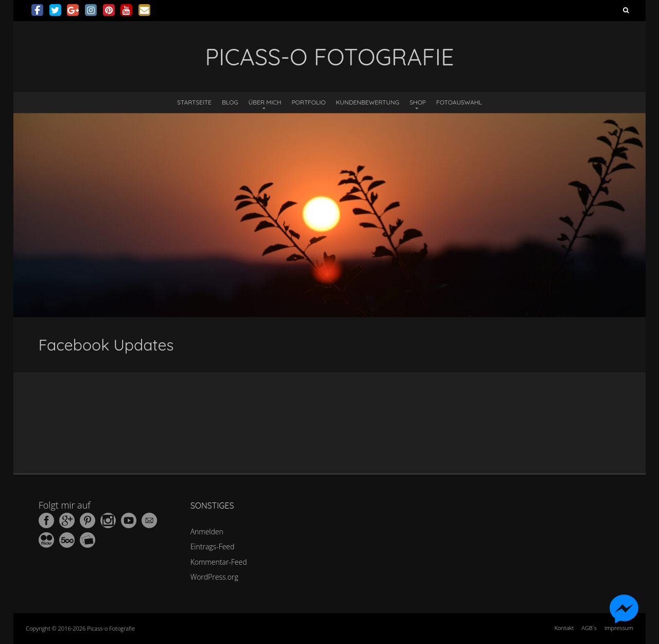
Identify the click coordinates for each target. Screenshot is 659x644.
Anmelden (207, 532)
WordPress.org (214, 577)
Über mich (265, 102)
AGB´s (589, 628)
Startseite (194, 102)
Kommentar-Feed (219, 562)
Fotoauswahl (459, 102)
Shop (418, 102)
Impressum (619, 628)
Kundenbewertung (367, 102)
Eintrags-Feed (213, 546)
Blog (230, 102)
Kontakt (564, 628)
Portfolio (308, 102)
